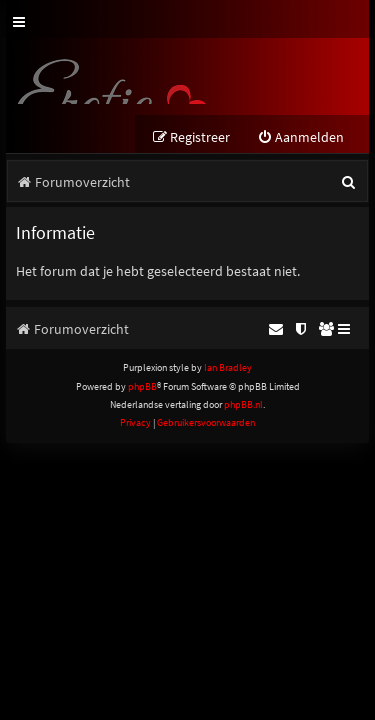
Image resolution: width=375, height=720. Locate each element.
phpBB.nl (243, 404)
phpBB (142, 386)
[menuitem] (300, 137)
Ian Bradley (228, 367)
